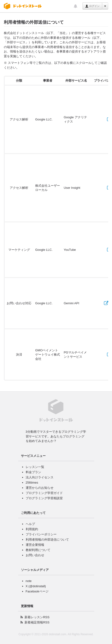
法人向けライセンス (40, 477)
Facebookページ (37, 591)
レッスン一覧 (35, 467)
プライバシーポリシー (41, 534)
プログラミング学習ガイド (44, 493)
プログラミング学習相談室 (44, 498)
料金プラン (33, 472)
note (29, 581)
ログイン (92, 6)
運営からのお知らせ (40, 488)
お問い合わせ (35, 555)
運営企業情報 (35, 545)
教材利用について (38, 550)
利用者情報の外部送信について (47, 540)
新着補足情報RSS (37, 622)
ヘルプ (30, 524)
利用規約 (32, 529)
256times (32, 483)
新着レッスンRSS (37, 617)
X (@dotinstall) (36, 586)
